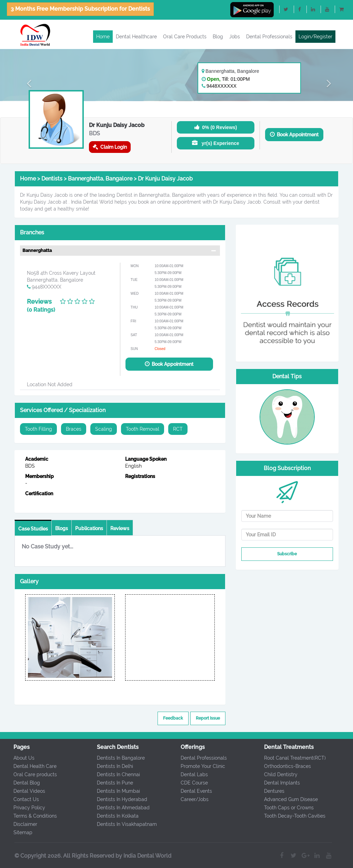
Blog (218, 37)
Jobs (235, 37)
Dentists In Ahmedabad (118, 808)
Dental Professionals (269, 37)
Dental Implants (277, 783)
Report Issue (208, 718)
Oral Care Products (185, 37)
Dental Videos (24, 791)
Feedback (173, 718)
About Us (18, 758)
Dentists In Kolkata (113, 816)
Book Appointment (294, 134)
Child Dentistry (276, 774)
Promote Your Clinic (197, 766)
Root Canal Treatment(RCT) (290, 758)
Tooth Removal (143, 429)
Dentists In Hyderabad (117, 799)
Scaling (104, 429)
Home (103, 37)
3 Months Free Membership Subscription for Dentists (80, 9)
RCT (178, 429)
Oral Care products (30, 774)
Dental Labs (189, 774)
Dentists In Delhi (110, 766)
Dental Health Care (29, 766)
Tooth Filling (38, 429)
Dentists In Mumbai (113, 791)
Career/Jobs (189, 799)
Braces (74, 429)
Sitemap (17, 832)
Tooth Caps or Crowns (284, 808)
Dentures (269, 791)
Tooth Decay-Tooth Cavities (290, 816)
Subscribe (287, 554)
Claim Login (110, 147)
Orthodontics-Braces (282, 766)
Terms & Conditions (30, 816)
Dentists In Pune (110, 783)
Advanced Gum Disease (286, 799)
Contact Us (21, 799)
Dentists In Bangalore (116, 758)
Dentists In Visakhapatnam (122, 824)
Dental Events (191, 791)
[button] (27, 83)
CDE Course (189, 783)
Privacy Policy (24, 808)
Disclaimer (20, 824)
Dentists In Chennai (113, 774)
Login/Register (315, 37)
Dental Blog (21, 783)
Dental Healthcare (136, 37)
